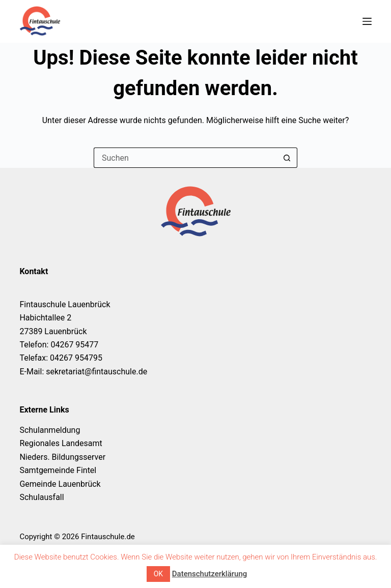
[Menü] (367, 21)
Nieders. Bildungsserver (62, 457)
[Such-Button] (287, 158)
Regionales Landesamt (61, 443)
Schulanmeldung (50, 430)
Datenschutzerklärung (210, 574)
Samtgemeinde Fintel (58, 470)
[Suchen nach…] (185, 158)
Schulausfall (41, 497)
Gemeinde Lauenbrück (60, 484)
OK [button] (158, 574)
